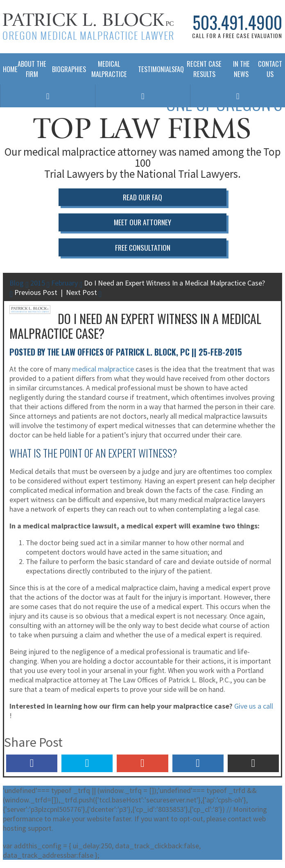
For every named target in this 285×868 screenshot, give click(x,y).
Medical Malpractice (109, 69)
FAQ (176, 69)
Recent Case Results (204, 69)
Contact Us (270, 69)
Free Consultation (143, 247)
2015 (38, 283)
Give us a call (254, 706)
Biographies (66, 69)
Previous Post (33, 292)
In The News (241, 69)
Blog (17, 283)
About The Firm (32, 69)
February (64, 283)
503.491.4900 (237, 23)
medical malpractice (103, 369)
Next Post (84, 292)
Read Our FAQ (142, 197)
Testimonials (154, 69)
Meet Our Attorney (142, 222)
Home (7, 69)
